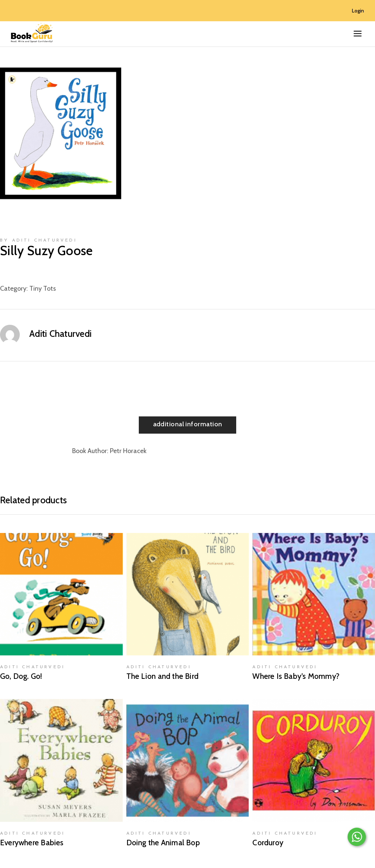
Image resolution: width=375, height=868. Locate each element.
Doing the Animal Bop (163, 843)
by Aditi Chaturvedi (38, 240)
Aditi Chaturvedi (60, 334)
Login (358, 11)
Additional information (188, 424)
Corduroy (268, 843)
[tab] (188, 425)
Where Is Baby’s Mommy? (296, 676)
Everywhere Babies (32, 843)
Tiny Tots (43, 288)
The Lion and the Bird (162, 676)
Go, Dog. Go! (21, 676)
